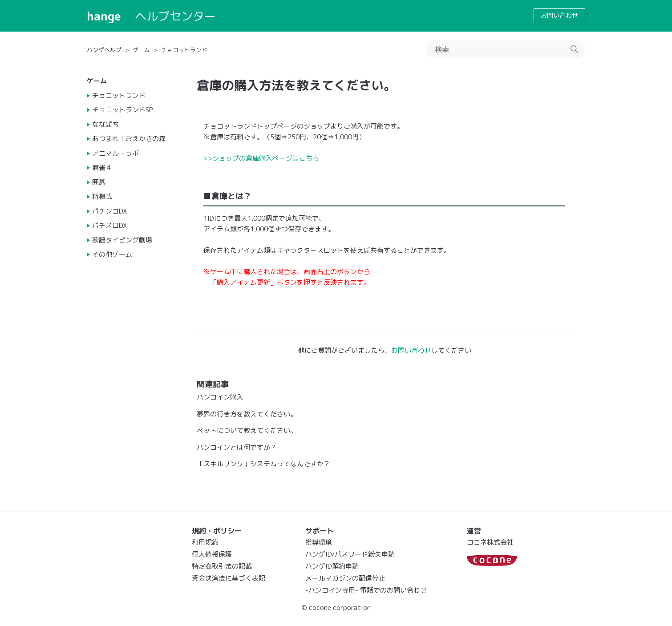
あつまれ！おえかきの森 (129, 139)
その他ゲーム (112, 254)
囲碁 (99, 182)
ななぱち (105, 124)
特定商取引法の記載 (222, 566)
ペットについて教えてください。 (247, 430)
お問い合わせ (559, 15)
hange (104, 16)
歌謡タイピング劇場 (122, 240)
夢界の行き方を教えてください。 (247, 414)
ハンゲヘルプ (104, 50)
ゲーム (141, 50)
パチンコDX (109, 211)
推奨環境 (319, 542)
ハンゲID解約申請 (332, 566)
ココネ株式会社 (490, 542)
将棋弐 (102, 196)
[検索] (506, 49)
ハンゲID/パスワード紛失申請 (350, 554)
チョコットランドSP (123, 110)
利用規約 (205, 542)
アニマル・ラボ (115, 153)
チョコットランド (184, 50)
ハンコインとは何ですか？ (237, 447)
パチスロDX (109, 225)
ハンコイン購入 (220, 397)
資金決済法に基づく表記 (229, 578)
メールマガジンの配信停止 (345, 578)
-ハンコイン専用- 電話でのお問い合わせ (366, 590)
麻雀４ (102, 168)
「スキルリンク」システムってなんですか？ (263, 464)
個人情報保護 (212, 554)
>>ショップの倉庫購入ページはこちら (261, 158)
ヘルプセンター (175, 16)
